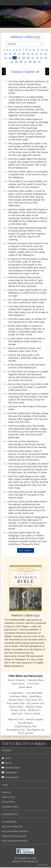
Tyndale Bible (16, 693)
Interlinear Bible (11, 768)
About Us (6, 792)
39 (34, 62)
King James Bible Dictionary (15, 831)
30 (33, 58)
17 (19, 54)
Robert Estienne (16, 680)
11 (38, 50)
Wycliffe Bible (25, 723)
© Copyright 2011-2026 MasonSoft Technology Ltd (25, 860)
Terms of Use (8, 797)
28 (24, 58)
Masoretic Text (16, 719)
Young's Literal (18, 710)
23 (45, 54)
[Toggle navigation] (46, 3)
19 (28, 54)
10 (34, 50)
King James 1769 (16, 703)
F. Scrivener (33, 684)
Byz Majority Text (16, 730)
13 (46, 50)
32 (41, 58)
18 (23, 54)
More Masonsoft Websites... (15, 841)
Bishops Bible (16, 700)
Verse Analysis (10, 777)
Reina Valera (25, 687)
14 (6, 54)
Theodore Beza (35, 680)
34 (12, 62)
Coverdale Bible (34, 693)
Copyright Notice (10, 807)
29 (28, 58)
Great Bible (35, 696)
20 (32, 54)
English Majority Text (26, 726)
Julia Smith (17, 714)
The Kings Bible (9, 822)
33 (46, 58)
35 (16, 62)
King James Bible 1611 (12, 827)
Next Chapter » (26, 550)
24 (5, 58)
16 (15, 54)
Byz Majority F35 (36, 730)
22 (41, 54)
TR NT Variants (26, 733)
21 (37, 54)
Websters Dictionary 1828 (14, 836)
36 (21, 62)
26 (15, 58)
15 (10, 54)
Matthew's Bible (18, 696)
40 (39, 62)
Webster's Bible (34, 707)
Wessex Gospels (34, 719)
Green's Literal (32, 714)
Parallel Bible (9, 772)
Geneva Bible (16, 707)
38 (30, 62)
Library (7, 763)
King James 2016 (35, 703)
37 (25, 62)
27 (19, 58)
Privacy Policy (8, 802)
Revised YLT (34, 710)
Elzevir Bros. (18, 684)
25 (10, 58)
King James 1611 (34, 700)
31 (37, 58)
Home (6, 758)
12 (42, 50)
